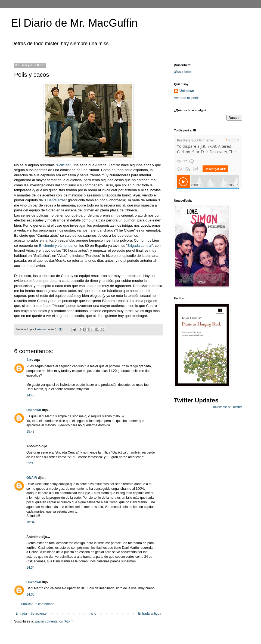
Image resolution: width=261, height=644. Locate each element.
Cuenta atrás (55, 200)
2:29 (29, 463)
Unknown (34, 410)
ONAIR (32, 478)
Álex (30, 360)
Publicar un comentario (38, 604)
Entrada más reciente (31, 614)
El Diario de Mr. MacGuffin (74, 23)
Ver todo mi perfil (186, 98)
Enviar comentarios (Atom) (54, 621)
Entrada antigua (150, 614)
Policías (63, 165)
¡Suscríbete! (183, 72)
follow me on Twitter (228, 407)
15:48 (30, 432)
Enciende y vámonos (56, 246)
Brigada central (140, 246)
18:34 (30, 522)
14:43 (30, 395)
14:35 (30, 594)
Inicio (92, 614)
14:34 (30, 568)
